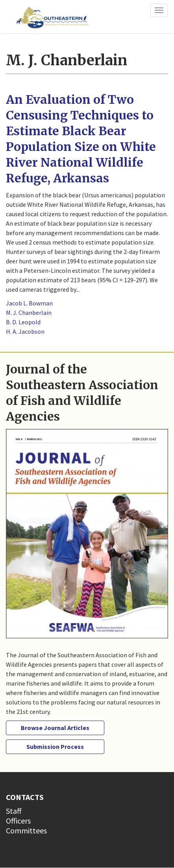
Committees (26, 830)
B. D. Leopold (23, 322)
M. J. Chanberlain (29, 313)
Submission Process (55, 747)
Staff (14, 811)
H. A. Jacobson (25, 331)
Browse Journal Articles (55, 728)
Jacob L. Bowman (29, 303)
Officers (18, 821)
